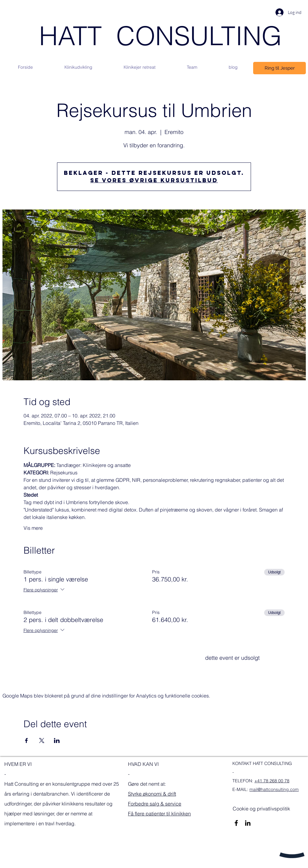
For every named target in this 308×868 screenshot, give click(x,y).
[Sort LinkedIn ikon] (248, 823)
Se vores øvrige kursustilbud (154, 180)
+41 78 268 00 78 (272, 781)
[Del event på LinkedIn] (57, 741)
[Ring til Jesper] (279, 68)
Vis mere (33, 528)
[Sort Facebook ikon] (236, 823)
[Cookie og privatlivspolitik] (261, 809)
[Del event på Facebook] (26, 741)
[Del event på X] (42, 741)
